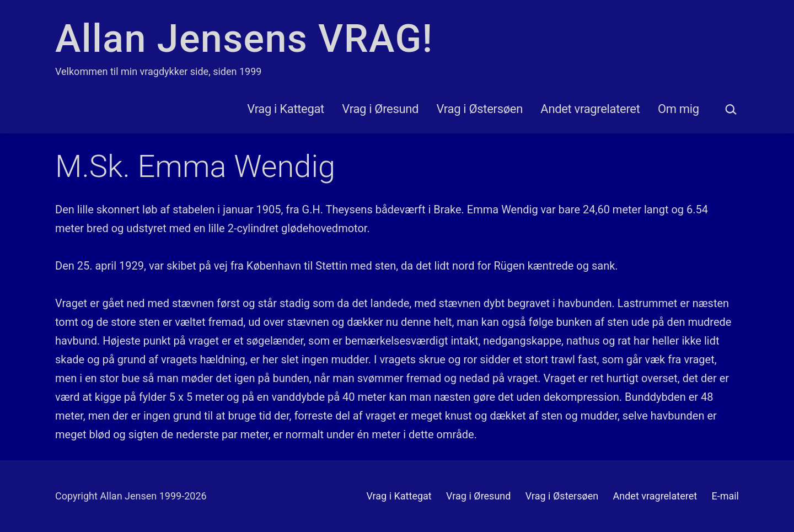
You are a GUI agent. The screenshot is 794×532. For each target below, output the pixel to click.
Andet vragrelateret (590, 109)
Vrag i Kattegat (286, 109)
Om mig (678, 109)
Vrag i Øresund (380, 109)
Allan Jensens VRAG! (244, 39)
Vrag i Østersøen (480, 109)
